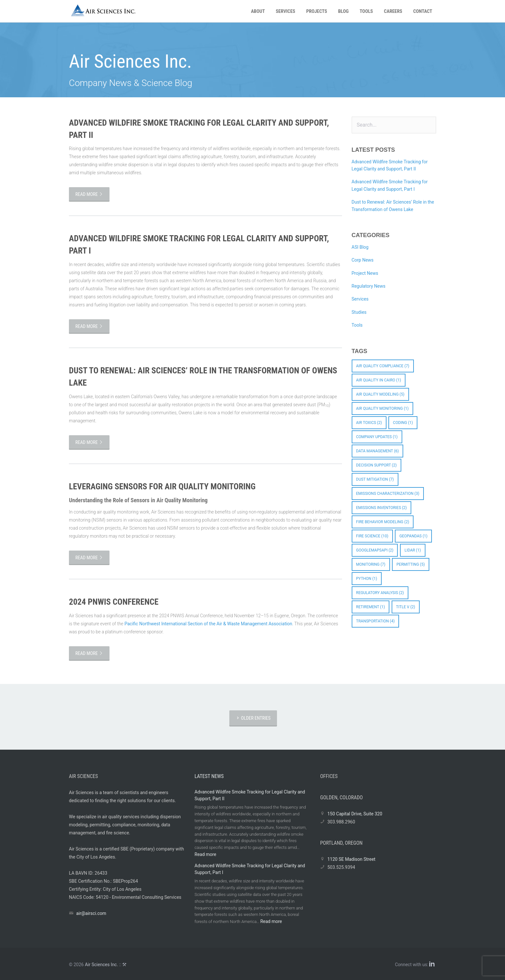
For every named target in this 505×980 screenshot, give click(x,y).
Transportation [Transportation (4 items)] (376, 621)
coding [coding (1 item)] (403, 423)
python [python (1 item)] (367, 579)
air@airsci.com (91, 913)
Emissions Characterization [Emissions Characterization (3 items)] (388, 494)
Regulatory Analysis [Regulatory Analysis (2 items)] (380, 593)
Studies (359, 312)
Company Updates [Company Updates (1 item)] (377, 437)
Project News (365, 273)
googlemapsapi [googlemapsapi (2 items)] (375, 550)
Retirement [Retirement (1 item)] (371, 607)
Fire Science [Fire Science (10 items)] (372, 536)
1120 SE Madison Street (351, 859)
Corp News (363, 260)
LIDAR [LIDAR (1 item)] (413, 550)
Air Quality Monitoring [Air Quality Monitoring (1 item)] (382, 408)
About (258, 11)
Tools (366, 11)
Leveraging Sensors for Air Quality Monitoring (162, 486)
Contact (423, 11)
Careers (393, 11)
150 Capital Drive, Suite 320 (355, 814)
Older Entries (253, 718)
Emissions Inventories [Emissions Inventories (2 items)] (382, 508)
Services (285, 11)
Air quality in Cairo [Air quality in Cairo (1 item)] (379, 380)
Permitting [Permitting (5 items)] (411, 564)
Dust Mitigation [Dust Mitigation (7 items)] (375, 479)
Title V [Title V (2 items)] (406, 607)
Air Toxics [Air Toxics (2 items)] (369, 423)
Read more (89, 194)
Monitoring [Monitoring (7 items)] (371, 564)
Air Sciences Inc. (101, 965)
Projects (317, 11)
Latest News (209, 776)
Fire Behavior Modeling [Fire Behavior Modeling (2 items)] (383, 522)
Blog (343, 11)
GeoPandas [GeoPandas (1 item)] (413, 536)
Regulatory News (369, 286)
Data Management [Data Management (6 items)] (378, 451)
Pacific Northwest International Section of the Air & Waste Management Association (209, 624)
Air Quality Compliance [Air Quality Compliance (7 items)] (383, 366)
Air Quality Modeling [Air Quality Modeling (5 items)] (380, 394)
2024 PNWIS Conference (114, 602)
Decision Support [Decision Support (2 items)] (376, 465)
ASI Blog (360, 247)
